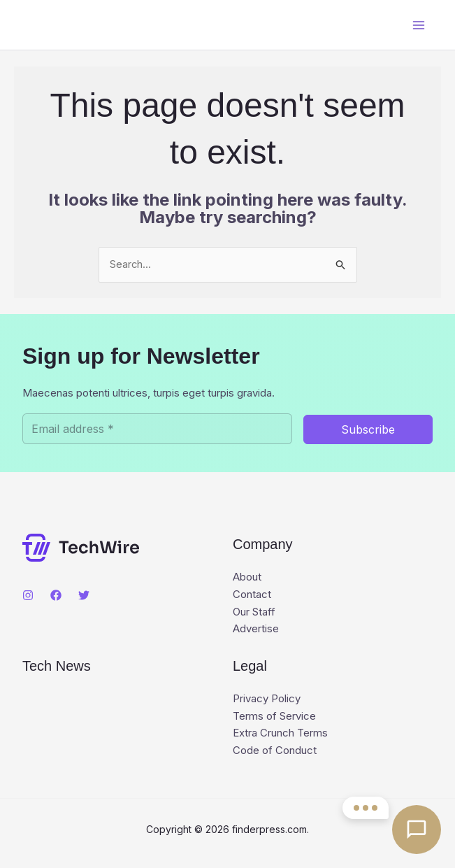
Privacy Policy (267, 698)
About (247, 577)
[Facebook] (56, 595)
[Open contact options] (417, 830)
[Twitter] (84, 595)
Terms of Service (274, 716)
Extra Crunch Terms (280, 733)
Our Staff (254, 612)
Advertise (256, 629)
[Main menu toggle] (418, 25)
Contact (252, 594)
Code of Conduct (275, 751)
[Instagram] (28, 595)
